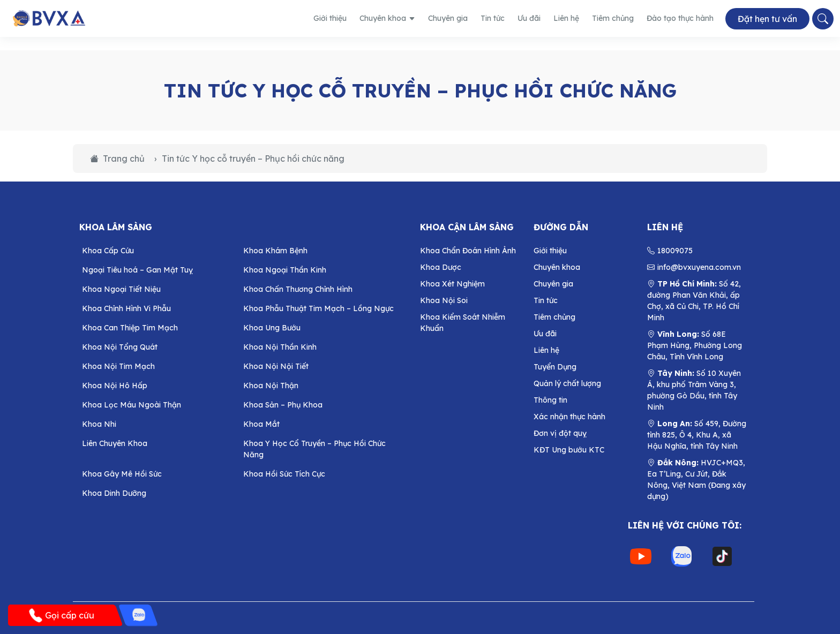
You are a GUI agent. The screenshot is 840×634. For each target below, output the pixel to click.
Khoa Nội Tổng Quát (120, 347)
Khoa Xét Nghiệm (452, 284)
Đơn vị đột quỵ (560, 433)
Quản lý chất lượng (567, 383)
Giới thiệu (330, 18)
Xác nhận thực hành (569, 417)
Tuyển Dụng (555, 367)
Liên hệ (566, 18)
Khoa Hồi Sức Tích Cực (284, 474)
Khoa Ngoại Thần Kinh (285, 270)
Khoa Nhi (99, 424)
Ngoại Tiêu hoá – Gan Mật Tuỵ (137, 270)
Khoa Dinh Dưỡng (114, 493)
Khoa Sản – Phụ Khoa (283, 405)
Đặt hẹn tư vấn (767, 19)
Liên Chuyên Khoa (115, 443)
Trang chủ (117, 159)
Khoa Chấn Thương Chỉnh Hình (298, 289)
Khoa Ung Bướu (272, 328)
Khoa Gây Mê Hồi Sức (122, 474)
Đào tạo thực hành (680, 18)
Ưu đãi (529, 18)
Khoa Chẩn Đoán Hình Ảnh (468, 251)
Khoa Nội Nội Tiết (276, 366)
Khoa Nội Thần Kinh (280, 347)
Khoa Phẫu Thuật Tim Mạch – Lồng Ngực (318, 308)
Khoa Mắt (261, 424)
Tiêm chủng (613, 18)
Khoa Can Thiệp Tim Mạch (130, 328)
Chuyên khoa (387, 18)
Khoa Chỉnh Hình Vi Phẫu (126, 308)
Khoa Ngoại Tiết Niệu (121, 289)
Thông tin (550, 400)
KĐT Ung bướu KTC (569, 450)
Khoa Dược (441, 267)
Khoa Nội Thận (271, 386)
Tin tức (493, 18)
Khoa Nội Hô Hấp (115, 386)
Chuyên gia (448, 18)
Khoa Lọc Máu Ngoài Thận (132, 405)
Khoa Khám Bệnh (275, 251)
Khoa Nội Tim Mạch (118, 366)
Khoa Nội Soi (444, 300)
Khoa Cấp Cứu (108, 251)
